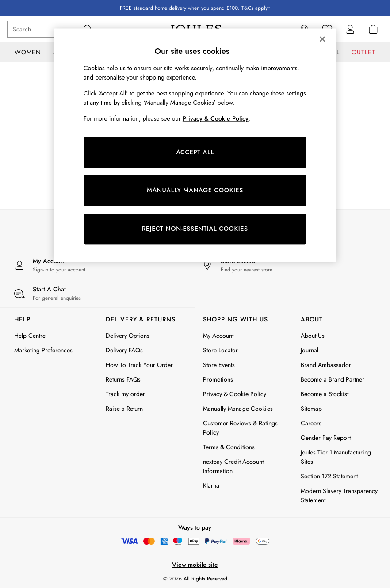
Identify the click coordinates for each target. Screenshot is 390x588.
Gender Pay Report (326, 438)
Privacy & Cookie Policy (235, 394)
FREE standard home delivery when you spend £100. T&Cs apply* (195, 8)
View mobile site (195, 565)
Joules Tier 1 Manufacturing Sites (336, 457)
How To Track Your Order (139, 365)
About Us (313, 336)
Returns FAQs (123, 379)
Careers (311, 423)
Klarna (211, 485)
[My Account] (97, 265)
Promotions (218, 379)
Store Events (219, 365)
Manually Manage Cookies (238, 409)
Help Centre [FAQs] (30, 336)
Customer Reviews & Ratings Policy (240, 428)
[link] (350, 29)
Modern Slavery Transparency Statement (339, 495)
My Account (218, 336)
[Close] (322, 39)
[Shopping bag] (373, 29)
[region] (195, 145)
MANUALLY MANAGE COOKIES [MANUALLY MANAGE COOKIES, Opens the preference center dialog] (195, 190)
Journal (310, 350)
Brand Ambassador (326, 365)
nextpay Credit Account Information (233, 466)
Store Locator (220, 350)
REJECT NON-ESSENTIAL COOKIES (195, 229)
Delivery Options (128, 336)
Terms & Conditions (229, 447)
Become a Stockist (325, 394)
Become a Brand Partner (333, 379)
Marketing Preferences (43, 350)
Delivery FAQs (124, 350)
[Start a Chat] (97, 293)
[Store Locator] (292, 265)
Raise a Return (124, 409)
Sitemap (311, 409)
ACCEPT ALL (195, 152)
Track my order (125, 394)
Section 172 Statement (329, 476)
